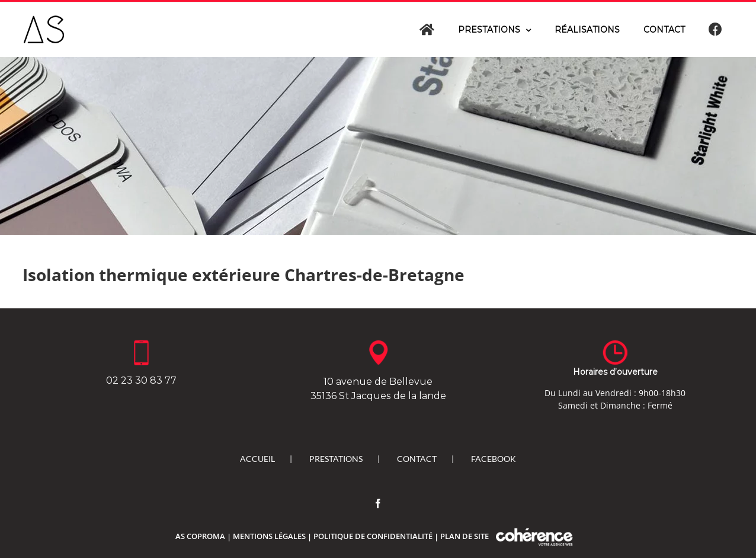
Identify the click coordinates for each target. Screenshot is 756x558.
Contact (417, 459)
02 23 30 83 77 (141, 380)
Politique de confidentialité (373, 536)
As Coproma (200, 536)
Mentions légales (269, 536)
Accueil (257, 459)
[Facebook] (378, 503)
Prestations (336, 459)
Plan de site (465, 536)
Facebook (494, 459)
